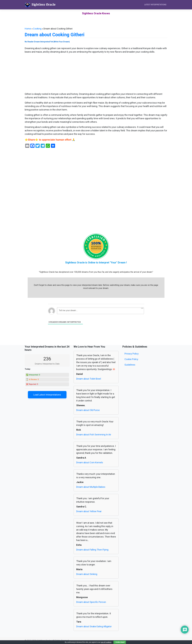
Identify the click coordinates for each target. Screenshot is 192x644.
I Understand (120, 642)
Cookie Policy (131, 359)
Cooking (37, 29)
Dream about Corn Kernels (90, 462)
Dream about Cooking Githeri (55, 35)
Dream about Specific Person (91, 602)
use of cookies (106, 642)
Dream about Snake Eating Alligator (94, 626)
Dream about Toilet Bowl (89, 379)
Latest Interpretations (155, 5)
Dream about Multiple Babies (91, 487)
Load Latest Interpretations (47, 395)
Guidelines (130, 365)
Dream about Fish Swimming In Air (94, 435)
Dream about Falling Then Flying (92, 550)
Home (28, 29)
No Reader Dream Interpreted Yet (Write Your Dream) (47, 42)
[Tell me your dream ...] (100, 311)
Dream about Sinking (87, 574)
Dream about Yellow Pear (89, 511)
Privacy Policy (132, 354)
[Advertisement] (96, 73)
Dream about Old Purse (88, 410)
